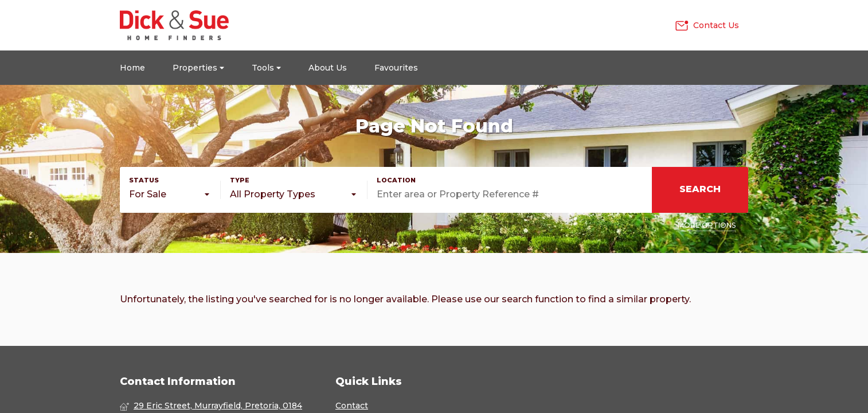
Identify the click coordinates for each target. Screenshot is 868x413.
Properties (198, 68)
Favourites (396, 68)
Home (132, 68)
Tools (266, 68)
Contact (352, 406)
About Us (328, 68)
